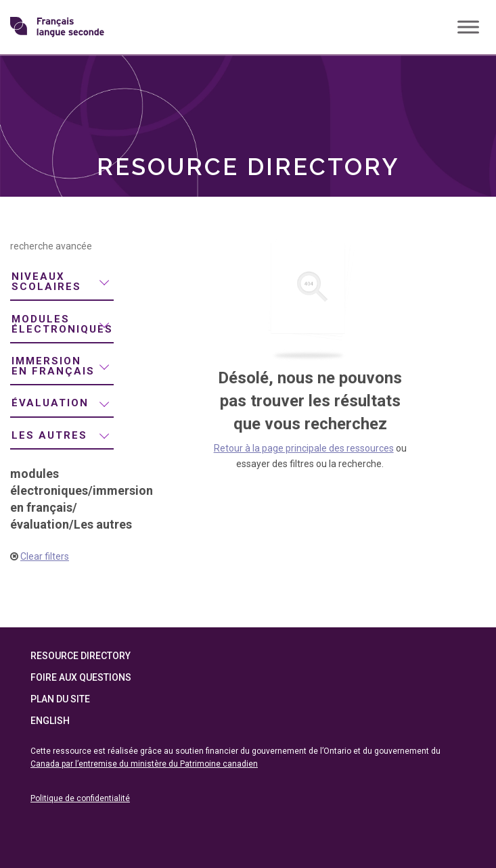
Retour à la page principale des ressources (304, 448)
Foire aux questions (81, 677)
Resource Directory (81, 656)
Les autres (49, 435)
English (50, 721)
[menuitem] (62, 283)
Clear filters (45, 556)
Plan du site (60, 699)
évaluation (50, 403)
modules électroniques (62, 324)
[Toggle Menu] (468, 27)
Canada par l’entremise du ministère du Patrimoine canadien (144, 764)
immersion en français (53, 366)
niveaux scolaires (46, 282)
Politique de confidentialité (80, 798)
